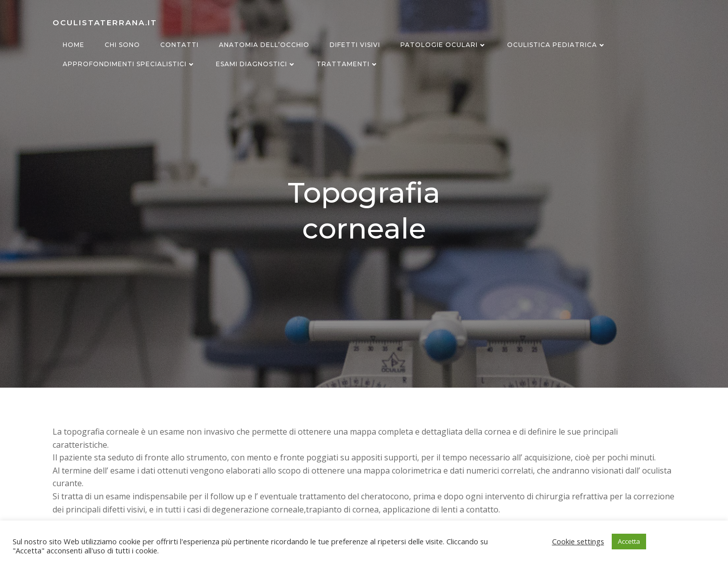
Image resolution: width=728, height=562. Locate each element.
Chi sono (122, 45)
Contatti (179, 45)
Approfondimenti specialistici (129, 64)
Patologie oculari (444, 45)
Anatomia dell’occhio (264, 45)
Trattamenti (348, 64)
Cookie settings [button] (578, 541)
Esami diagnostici (256, 64)
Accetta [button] (629, 541)
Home (74, 45)
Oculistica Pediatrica (557, 45)
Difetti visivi (355, 45)
